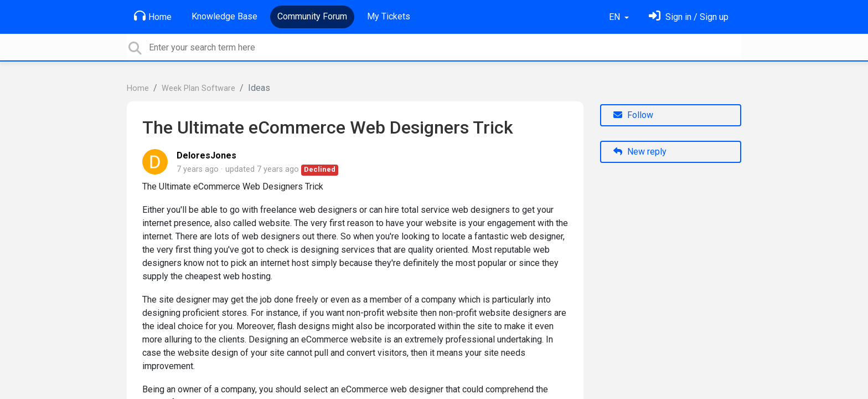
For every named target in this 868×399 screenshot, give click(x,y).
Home (153, 16)
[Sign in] (689, 17)
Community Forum (312, 16)
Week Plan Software (198, 88)
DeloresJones (206, 155)
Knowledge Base (224, 16)
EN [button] (616, 17)
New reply (640, 152)
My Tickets (389, 16)
